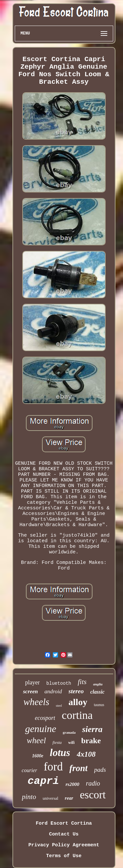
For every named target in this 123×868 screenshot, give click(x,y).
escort (93, 795)
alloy (78, 702)
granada (69, 732)
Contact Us (64, 834)
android (53, 691)
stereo (76, 691)
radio (93, 783)
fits (82, 682)
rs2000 (72, 784)
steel (59, 706)
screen (30, 691)
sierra (92, 729)
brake (91, 741)
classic (97, 692)
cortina (77, 715)
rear (69, 798)
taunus (99, 705)
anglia (98, 684)
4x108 (86, 754)
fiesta (57, 742)
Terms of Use (64, 856)
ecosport (45, 718)
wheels (36, 702)
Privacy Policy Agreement (64, 845)
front (78, 768)
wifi (71, 743)
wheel (36, 740)
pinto (29, 797)
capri (43, 781)
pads (100, 770)
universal (51, 798)
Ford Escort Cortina (64, 823)
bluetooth (59, 683)
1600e (38, 756)
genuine (41, 729)
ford (53, 767)
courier (29, 770)
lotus (60, 753)
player (32, 682)
